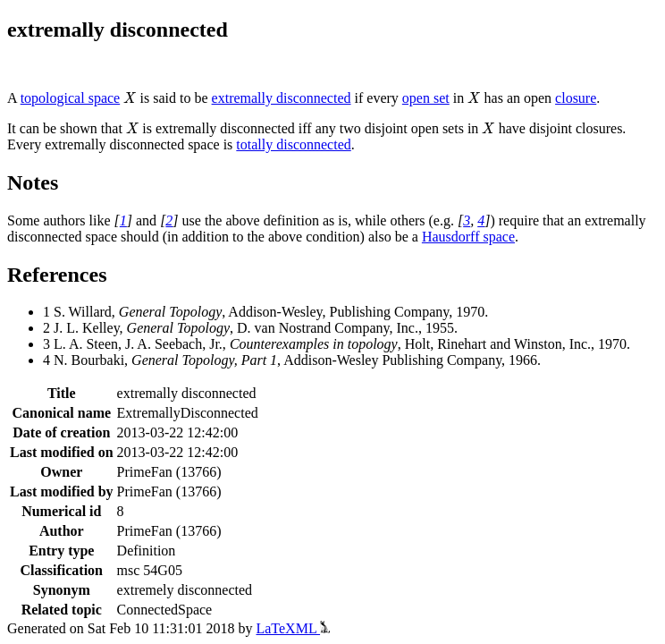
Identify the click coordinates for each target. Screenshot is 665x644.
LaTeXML (293, 628)
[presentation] (130, 98)
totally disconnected (293, 144)
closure (576, 98)
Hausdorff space (468, 237)
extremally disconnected (282, 98)
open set (426, 98)
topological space (71, 98)
